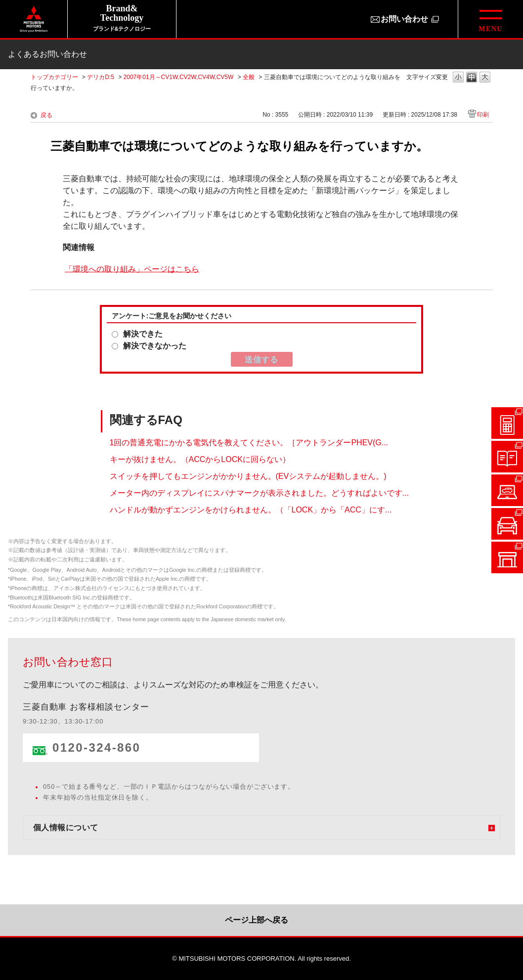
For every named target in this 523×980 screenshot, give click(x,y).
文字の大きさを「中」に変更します (472, 78)
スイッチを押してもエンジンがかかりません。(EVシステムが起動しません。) (248, 476)
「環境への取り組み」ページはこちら (132, 269)
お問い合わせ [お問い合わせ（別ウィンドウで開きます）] (404, 19)
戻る (46, 115)
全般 (249, 77)
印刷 (483, 115)
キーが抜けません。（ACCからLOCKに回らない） (200, 459)
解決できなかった (155, 346)
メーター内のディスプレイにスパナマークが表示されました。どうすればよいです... (259, 493)
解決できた (143, 334)
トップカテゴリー (54, 77)
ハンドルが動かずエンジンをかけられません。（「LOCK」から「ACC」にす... (251, 510)
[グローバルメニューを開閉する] (490, 19)
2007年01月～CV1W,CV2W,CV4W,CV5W (179, 77)
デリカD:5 (101, 77)
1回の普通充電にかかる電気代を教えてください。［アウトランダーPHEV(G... (249, 443)
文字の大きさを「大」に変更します (485, 78)
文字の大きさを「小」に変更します (458, 78)
